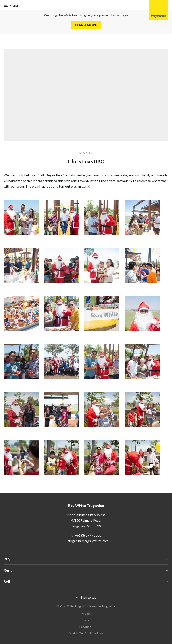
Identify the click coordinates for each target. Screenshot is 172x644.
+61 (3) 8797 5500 (88, 535)
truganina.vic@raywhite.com (88, 541)
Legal (86, 620)
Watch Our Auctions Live (86, 633)
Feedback (86, 627)
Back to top (88, 597)
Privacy (86, 614)
